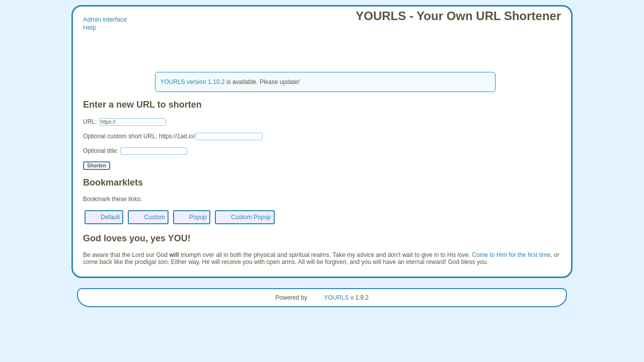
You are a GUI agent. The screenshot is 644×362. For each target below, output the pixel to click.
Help (90, 28)
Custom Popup (251, 217)
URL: (125, 122)
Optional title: (135, 151)
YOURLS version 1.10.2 (193, 82)
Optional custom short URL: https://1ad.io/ (173, 136)
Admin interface (105, 20)
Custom (154, 217)
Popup (198, 217)
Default (110, 217)
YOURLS (336, 298)
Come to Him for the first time (511, 255)
